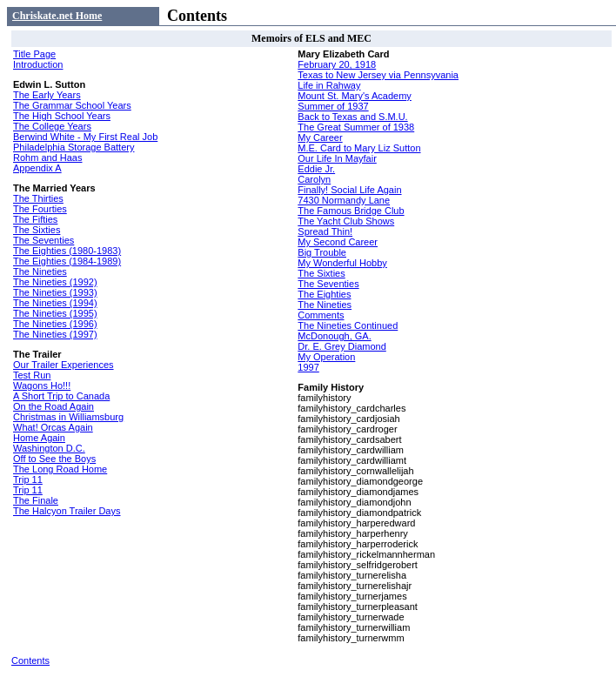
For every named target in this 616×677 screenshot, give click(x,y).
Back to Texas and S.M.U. (352, 117)
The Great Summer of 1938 (356, 127)
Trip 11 (28, 479)
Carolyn (314, 179)
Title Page (34, 54)
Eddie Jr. (316, 169)
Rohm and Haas (48, 158)
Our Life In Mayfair (337, 158)
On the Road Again (54, 406)
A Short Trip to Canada (61, 396)
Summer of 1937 (333, 106)
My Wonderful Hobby (342, 263)
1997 (308, 367)
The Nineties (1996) (55, 324)
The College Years (52, 126)
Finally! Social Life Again (349, 190)
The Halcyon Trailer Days (67, 511)
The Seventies (44, 240)
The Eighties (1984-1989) (67, 261)
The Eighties (324, 294)
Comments (321, 315)
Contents (30, 660)
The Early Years (47, 95)
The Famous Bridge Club (351, 211)
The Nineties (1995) (55, 313)
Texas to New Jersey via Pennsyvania (378, 75)
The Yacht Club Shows (346, 221)
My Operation (326, 357)
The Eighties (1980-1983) (67, 251)
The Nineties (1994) (55, 303)
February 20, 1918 (337, 64)
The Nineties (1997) (55, 334)
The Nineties (40, 271)
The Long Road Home (60, 469)
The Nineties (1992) (55, 282)
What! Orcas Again (53, 427)
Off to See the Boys (54, 459)
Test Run (32, 375)
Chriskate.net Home (57, 16)
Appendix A (37, 168)
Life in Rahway (329, 85)
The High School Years (62, 116)
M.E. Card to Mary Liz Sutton (359, 148)
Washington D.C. (49, 448)
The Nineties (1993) (55, 292)
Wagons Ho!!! (42, 385)
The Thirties (38, 198)
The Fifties (35, 219)
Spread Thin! (325, 231)
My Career (320, 137)
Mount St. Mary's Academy (354, 96)
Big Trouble (322, 252)
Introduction (38, 64)
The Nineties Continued (348, 325)
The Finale (36, 500)
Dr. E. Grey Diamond (341, 346)
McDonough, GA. (334, 336)
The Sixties (37, 230)
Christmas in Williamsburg (68, 417)
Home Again (39, 438)
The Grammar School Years (72, 105)
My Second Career (338, 242)
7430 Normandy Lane (344, 200)
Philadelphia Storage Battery (74, 147)
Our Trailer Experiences (64, 365)
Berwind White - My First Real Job (85, 137)
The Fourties (40, 209)
